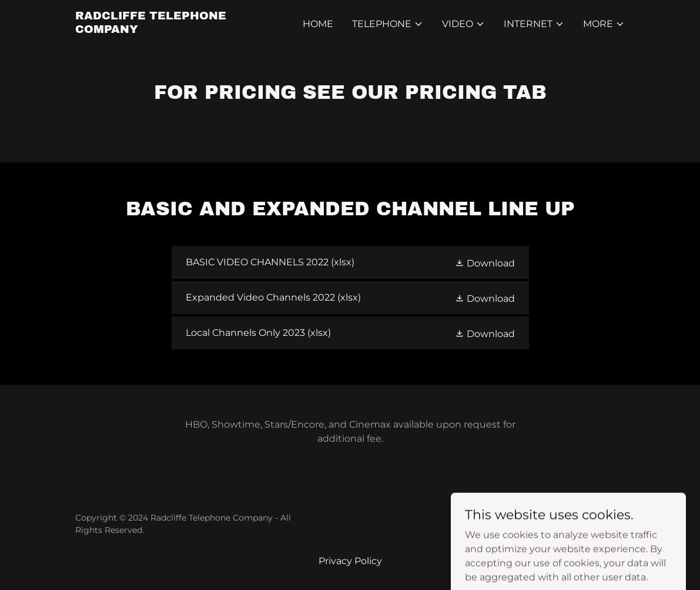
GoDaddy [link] (606, 524)
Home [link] (318, 24)
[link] (172, 30)
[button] (388, 24)
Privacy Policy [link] (350, 561)
